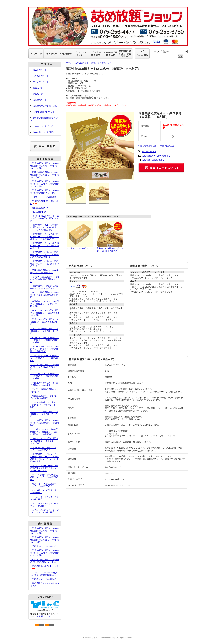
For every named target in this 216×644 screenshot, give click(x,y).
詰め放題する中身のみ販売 (45, 106)
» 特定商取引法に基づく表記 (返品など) (156, 146)
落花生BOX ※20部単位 (78, 248)
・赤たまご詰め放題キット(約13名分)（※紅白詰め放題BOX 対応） (45, 295)
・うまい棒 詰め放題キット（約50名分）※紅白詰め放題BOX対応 (44, 218)
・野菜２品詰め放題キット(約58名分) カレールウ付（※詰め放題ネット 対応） (45, 184)
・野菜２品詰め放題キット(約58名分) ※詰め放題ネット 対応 (45, 192)
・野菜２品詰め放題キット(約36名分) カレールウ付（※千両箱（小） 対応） (45, 166)
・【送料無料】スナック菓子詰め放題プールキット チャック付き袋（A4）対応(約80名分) (44, 236)
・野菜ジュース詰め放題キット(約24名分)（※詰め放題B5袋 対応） (44, 322)
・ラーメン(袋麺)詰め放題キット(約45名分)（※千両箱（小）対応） (44, 405)
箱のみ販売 (38, 88)
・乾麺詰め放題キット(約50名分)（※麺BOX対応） (44, 397)
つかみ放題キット (41, 76)
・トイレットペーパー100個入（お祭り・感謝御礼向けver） (44, 574)
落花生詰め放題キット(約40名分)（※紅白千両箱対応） (110, 250)
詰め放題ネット (40, 100)
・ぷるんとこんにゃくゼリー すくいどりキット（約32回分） (44, 511)
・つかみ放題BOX (38, 212)
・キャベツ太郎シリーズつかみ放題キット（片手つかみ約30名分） (44, 477)
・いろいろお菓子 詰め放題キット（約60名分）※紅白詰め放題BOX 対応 (44, 340)
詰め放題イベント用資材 (44, 132)
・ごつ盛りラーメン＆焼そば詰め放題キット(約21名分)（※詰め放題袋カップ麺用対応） (44, 432)
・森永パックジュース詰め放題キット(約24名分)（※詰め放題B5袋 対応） (45, 313)
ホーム (69, 63)
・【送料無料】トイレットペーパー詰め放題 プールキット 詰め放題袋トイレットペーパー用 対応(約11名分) (45, 458)
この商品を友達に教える (153, 160)
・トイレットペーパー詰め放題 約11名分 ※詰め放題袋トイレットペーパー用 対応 (44, 468)
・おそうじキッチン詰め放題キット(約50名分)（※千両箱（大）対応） (44, 441)
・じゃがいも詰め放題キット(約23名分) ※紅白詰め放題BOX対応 (45, 279)
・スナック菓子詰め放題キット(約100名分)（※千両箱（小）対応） (44, 331)
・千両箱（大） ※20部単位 (43, 579)
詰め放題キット (40, 70)
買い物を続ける (149, 152)
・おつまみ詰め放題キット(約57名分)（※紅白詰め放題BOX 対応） (45, 367)
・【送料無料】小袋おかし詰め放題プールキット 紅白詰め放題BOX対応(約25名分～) (44, 255)
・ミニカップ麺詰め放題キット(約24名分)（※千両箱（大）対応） (44, 414)
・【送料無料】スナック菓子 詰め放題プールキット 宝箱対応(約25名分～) (45, 245)
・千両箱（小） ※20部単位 (43, 197)
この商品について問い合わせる (156, 156)
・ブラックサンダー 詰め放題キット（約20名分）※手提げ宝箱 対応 (44, 358)
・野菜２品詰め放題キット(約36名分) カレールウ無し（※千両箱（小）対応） (45, 175)
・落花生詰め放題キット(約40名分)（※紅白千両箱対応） (45, 271)
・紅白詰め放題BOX (39, 208)
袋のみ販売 (38, 94)
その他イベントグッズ (43, 126)
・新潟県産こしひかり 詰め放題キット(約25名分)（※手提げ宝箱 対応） (44, 304)
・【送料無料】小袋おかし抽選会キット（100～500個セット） (44, 287)
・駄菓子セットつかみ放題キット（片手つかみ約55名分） (44, 485)
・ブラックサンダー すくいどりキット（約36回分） (44, 505)
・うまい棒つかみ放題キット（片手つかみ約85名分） (43, 449)
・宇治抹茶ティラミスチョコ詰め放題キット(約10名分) (44, 384)
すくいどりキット (41, 82)
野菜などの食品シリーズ (103, 63)
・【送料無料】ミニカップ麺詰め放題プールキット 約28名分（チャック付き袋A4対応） (44, 227)
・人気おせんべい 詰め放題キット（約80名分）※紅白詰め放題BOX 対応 (44, 376)
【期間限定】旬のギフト (44, 112)
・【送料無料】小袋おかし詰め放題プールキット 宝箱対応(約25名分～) (45, 264)
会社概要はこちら (43, 616)
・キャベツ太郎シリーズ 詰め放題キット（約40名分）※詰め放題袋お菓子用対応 (44, 349)
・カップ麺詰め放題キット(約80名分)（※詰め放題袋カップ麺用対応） (45, 423)
